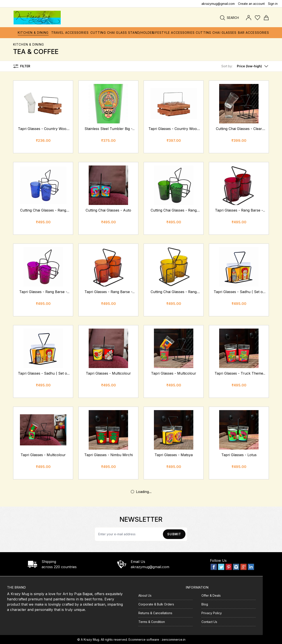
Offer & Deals (211, 595)
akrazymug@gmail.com (218, 4)
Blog (205, 604)
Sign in (273, 4)
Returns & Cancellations (155, 613)
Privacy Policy (212, 613)
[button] (245, 66)
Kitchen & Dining (29, 44)
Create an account (251, 4)
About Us (145, 595)
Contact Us (209, 622)
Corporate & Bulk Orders (156, 604)
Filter (22, 66)
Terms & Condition (152, 622)
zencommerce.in (174, 640)
